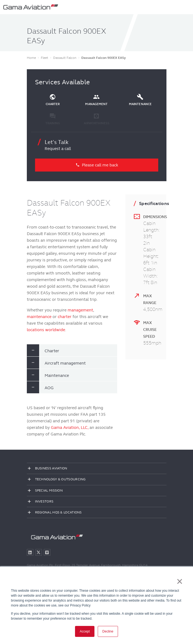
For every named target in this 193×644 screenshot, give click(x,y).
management (80, 310)
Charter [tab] (52, 351)
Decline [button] (108, 631)
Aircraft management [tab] (65, 363)
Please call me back (97, 165)
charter (65, 317)
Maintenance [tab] (57, 376)
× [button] (180, 581)
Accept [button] (85, 631)
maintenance (39, 317)
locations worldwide (46, 330)
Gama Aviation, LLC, (70, 428)
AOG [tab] (49, 388)
